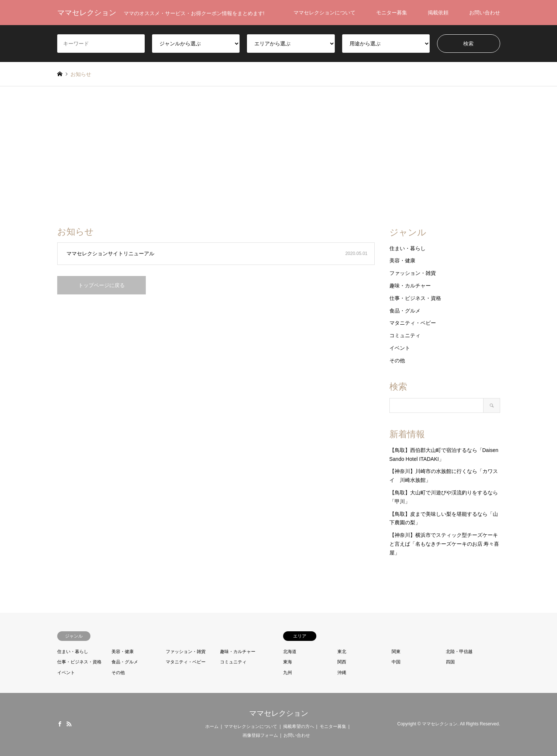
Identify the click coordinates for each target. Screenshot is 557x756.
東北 (342, 652)
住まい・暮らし (408, 248)
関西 (342, 662)
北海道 (290, 652)
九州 (288, 673)
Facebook (60, 724)
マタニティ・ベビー (413, 323)
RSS (69, 724)
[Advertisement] (279, 156)
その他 (397, 360)
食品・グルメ (405, 311)
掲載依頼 (438, 13)
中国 (396, 662)
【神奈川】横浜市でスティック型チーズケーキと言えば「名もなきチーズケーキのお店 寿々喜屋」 (444, 544)
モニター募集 (392, 13)
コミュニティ (405, 335)
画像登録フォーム (260, 735)
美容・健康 (402, 260)
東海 (288, 662)
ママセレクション (279, 713)
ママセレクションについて (324, 13)
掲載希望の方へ (299, 726)
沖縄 (342, 673)
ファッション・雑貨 (413, 273)
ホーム (212, 726)
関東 (396, 652)
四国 (450, 662)
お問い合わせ (485, 13)
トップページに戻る (102, 285)
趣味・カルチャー (410, 286)
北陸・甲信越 (459, 652)
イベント (400, 348)
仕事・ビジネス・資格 (415, 298)
